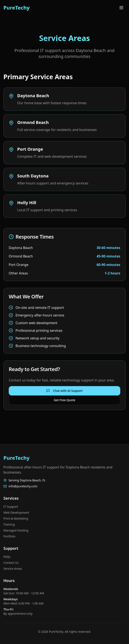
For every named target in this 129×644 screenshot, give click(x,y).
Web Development (16, 513)
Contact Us (11, 563)
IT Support (11, 507)
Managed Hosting (16, 530)
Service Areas (13, 569)
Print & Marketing (16, 518)
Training (9, 524)
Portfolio (9, 536)
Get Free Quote (65, 400)
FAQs (7, 557)
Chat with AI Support (64, 391)
